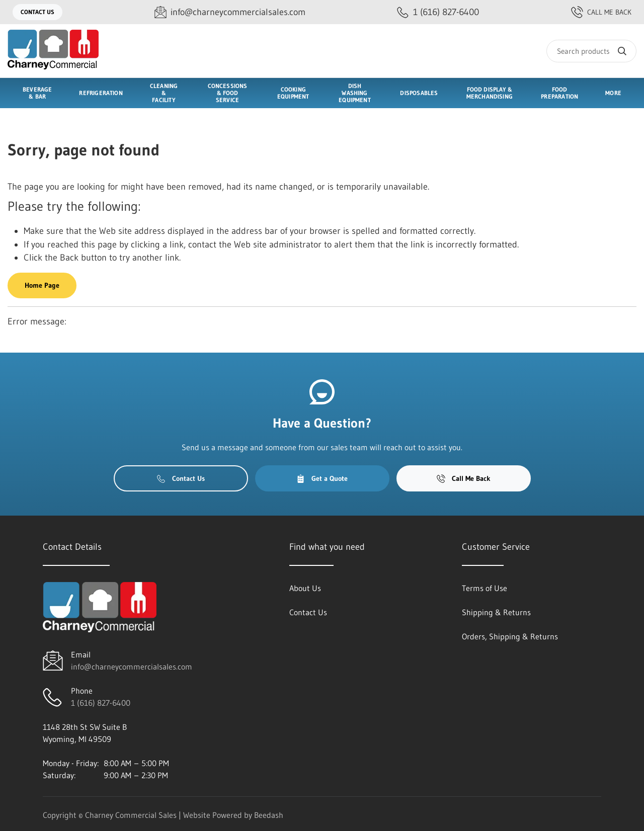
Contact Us (37, 12)
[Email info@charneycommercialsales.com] (230, 12)
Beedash (269, 815)
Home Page (42, 285)
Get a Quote (322, 478)
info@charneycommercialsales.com (132, 667)
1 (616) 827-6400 (101, 703)
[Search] (591, 51)
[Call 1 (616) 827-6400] (438, 12)
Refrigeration (101, 93)
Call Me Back (601, 12)
